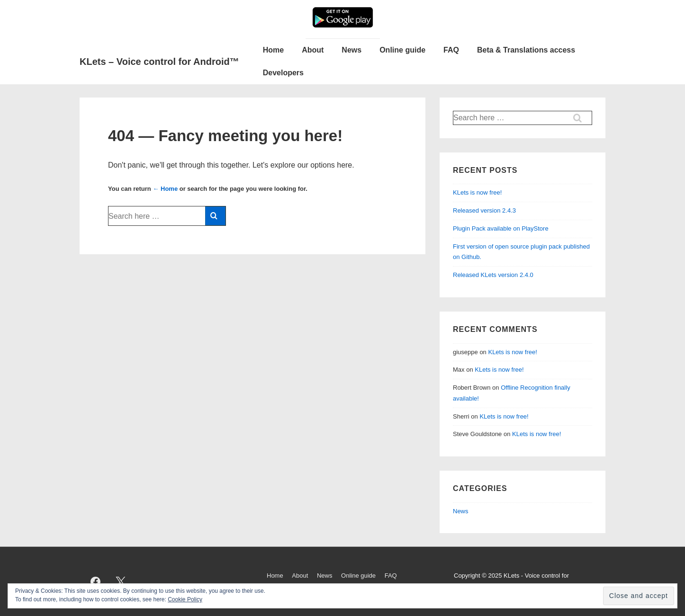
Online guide (402, 50)
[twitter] (121, 581)
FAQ (451, 50)
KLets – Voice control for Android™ (159, 62)
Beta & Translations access (526, 50)
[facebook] (96, 581)
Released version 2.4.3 (484, 210)
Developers (283, 73)
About (313, 50)
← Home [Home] (165, 189)
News (352, 50)
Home (273, 50)
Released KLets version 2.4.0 (493, 275)
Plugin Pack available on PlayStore (501, 228)
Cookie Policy (185, 599)
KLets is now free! (477, 192)
